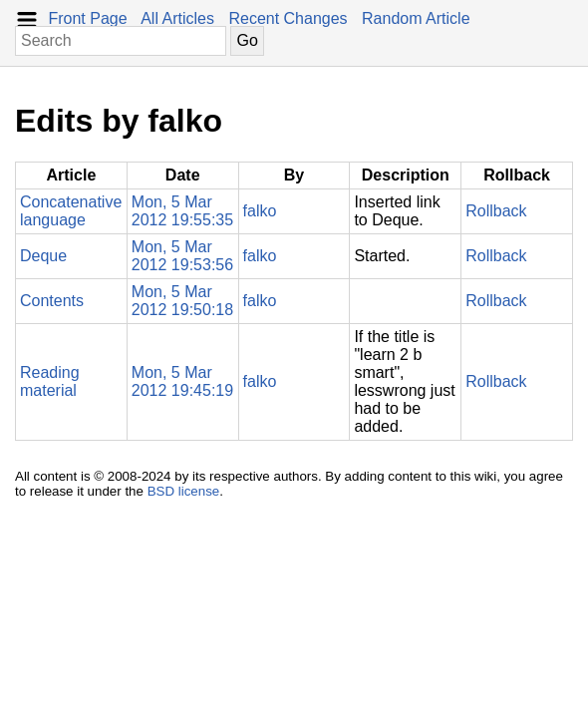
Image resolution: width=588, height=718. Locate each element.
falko (260, 211)
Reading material (50, 381)
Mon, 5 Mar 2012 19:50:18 (182, 301)
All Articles (177, 18)
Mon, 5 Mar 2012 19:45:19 (182, 381)
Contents (52, 301)
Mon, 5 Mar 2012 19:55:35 (182, 211)
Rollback (496, 211)
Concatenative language (71, 211)
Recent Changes (288, 18)
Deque (43, 256)
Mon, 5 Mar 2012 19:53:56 (182, 256)
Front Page (87, 18)
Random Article (416, 18)
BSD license (184, 491)
